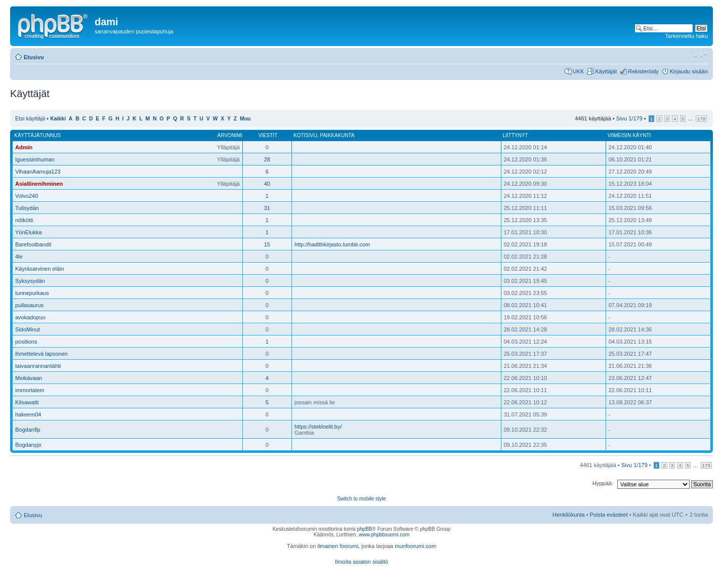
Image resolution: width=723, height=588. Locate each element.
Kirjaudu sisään (689, 71)
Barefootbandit (33, 244)
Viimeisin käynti (629, 135)
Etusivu (34, 57)
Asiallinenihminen (39, 184)
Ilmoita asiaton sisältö (361, 562)
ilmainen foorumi (338, 546)
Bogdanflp (28, 430)
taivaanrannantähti (38, 366)
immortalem (30, 390)
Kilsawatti (27, 402)
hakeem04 (28, 414)
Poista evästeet (609, 515)
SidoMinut (28, 329)
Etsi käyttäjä (30, 118)
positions (26, 342)
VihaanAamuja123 (38, 172)
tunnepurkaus (32, 293)
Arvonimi (229, 135)
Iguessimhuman (35, 159)
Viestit (268, 135)
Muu (245, 119)
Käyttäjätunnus (37, 135)
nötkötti (24, 220)
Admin (24, 147)
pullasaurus (29, 305)
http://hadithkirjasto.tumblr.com (332, 244)
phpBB (364, 529)
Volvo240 (27, 196)
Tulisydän (27, 208)
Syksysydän (30, 281)
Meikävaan (29, 378)
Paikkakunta (337, 135)
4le (19, 257)
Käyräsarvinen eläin (40, 269)
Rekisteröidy (643, 71)
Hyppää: (603, 483)
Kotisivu (305, 135)
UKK (579, 71)
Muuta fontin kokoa (700, 55)
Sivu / (629, 118)
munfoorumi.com (415, 546)
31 (267, 208)
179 (701, 119)
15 (267, 244)
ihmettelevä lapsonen (41, 354)
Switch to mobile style (361, 499)
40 (267, 184)
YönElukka (29, 232)
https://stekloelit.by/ (318, 427)
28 (267, 159)
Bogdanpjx (28, 445)
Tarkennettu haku (687, 36)
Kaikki (58, 119)
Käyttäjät (606, 71)
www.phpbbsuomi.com (384, 535)
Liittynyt (516, 135)
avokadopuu (30, 317)
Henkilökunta (569, 515)
